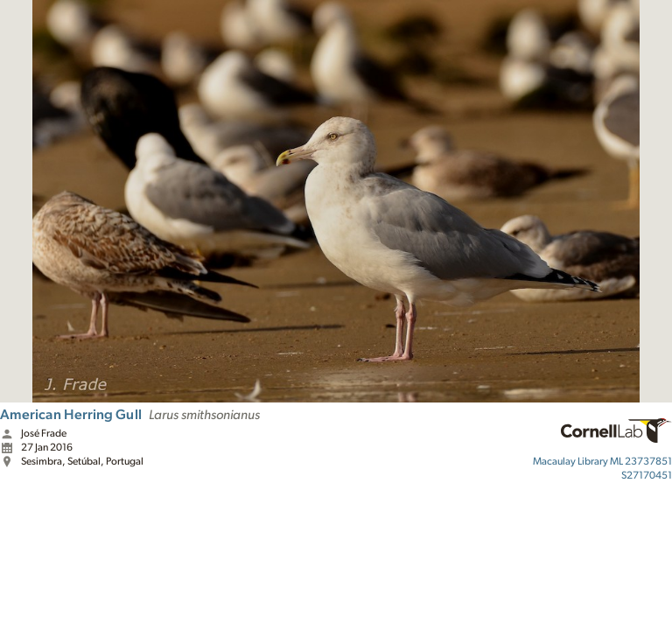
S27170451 (647, 475)
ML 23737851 (602, 461)
